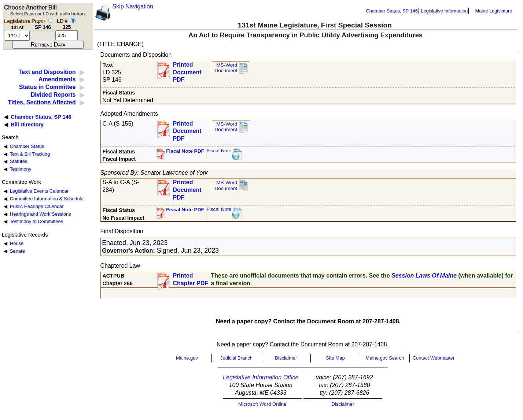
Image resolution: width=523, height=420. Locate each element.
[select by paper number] (51, 20)
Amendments (57, 79)
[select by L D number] (73, 20)
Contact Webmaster (434, 358)
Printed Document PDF (187, 70)
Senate (17, 251)
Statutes (19, 161)
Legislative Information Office (261, 377)
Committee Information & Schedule (47, 199)
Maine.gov (187, 358)
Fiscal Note (219, 151)
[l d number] (67, 35)
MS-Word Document (226, 68)
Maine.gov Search (385, 358)
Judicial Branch (236, 358)
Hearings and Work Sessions (40, 214)
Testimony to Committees (36, 221)
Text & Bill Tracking (30, 154)
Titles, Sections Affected (42, 102)
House (17, 243)
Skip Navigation (133, 6)
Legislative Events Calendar (39, 191)
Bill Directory (27, 124)
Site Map (335, 358)
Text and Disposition (47, 72)
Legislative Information (444, 11)
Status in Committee (47, 87)
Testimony (21, 169)
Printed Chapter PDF (190, 279)
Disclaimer (286, 358)
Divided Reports (53, 95)
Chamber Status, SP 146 (392, 11)
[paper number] (43, 35)
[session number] (17, 36)
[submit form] (48, 45)
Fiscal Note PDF (185, 151)
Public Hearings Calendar (37, 206)
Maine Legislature (493, 11)
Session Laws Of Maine (424, 276)
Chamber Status (27, 146)
